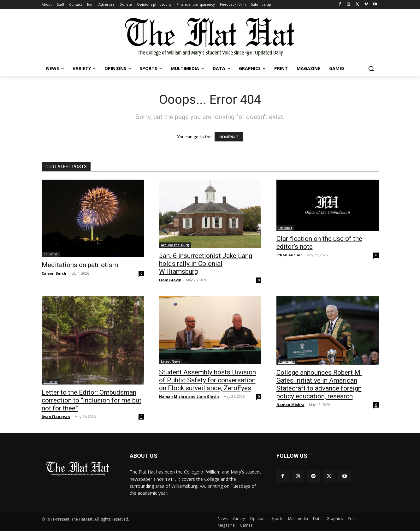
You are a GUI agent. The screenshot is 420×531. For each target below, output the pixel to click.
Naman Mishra (290, 405)
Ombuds (285, 228)
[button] (371, 69)
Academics (287, 362)
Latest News (171, 361)
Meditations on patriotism (80, 265)
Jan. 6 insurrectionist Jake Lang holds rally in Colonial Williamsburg (206, 264)
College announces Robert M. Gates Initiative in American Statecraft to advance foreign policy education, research (319, 384)
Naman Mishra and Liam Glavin (189, 396)
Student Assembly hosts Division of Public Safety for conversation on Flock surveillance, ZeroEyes (207, 380)
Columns (51, 254)
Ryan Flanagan (56, 417)
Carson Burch (54, 273)
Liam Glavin (170, 280)
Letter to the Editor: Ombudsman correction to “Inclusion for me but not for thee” (92, 400)
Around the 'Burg (175, 245)
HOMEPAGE (229, 137)
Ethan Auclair (289, 255)
